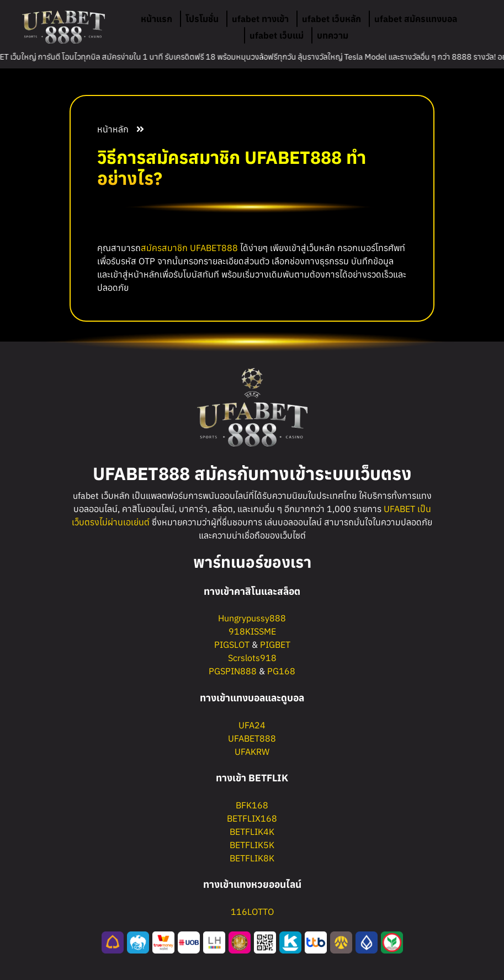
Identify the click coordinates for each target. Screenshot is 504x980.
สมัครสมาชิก (164, 248)
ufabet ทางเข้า (260, 19)
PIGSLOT (232, 645)
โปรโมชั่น (202, 19)
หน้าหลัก (113, 129)
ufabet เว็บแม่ (277, 35)
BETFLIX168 (252, 818)
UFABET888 (214, 248)
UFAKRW (252, 752)
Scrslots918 (252, 658)
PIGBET (275, 645)
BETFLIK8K (252, 858)
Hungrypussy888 (252, 618)
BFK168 (252, 805)
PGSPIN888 (233, 671)
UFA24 (252, 725)
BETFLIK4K (252, 832)
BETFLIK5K (252, 845)
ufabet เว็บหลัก (331, 19)
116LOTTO (252, 912)
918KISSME (252, 631)
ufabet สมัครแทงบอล (416, 19)
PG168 (281, 671)
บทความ (333, 35)
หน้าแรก (156, 19)
